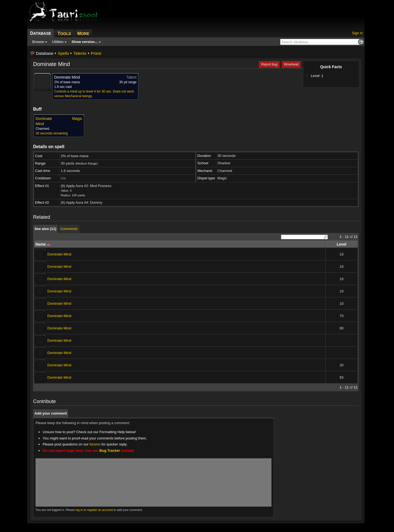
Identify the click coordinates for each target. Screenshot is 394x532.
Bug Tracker (110, 451)
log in (79, 510)
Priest (96, 53)
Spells (63, 53)
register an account (100, 510)
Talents (80, 53)
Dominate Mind (59, 254)
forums (95, 444)
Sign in (357, 33)
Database (45, 53)
